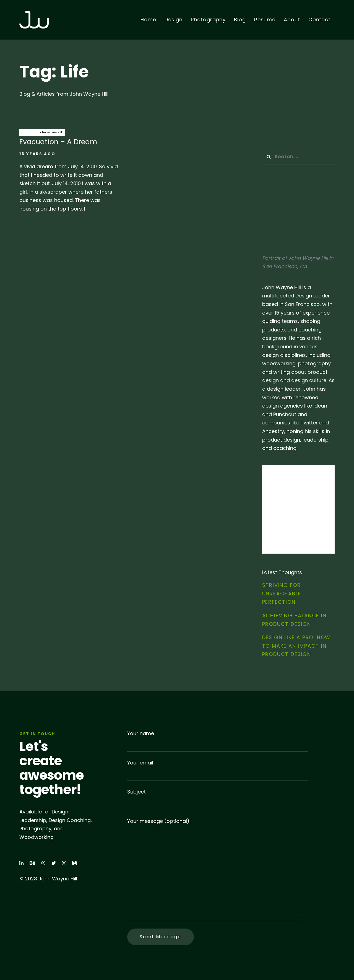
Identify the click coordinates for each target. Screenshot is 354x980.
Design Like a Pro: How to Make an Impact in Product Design (296, 646)
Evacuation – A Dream (69, 174)
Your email (218, 770)
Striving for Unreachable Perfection (282, 593)
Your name (218, 741)
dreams (28, 132)
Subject (218, 799)
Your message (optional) (214, 869)
